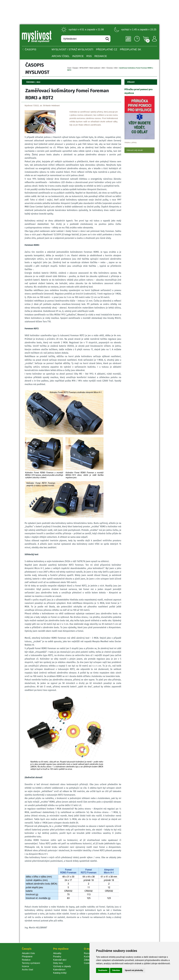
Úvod (69, 68)
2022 (103, 68)
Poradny (57, 957)
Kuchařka (89, 957)
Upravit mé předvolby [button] (134, 970)
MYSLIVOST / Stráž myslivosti (72, 49)
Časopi (75, 68)
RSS (89, 56)
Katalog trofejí (60, 973)
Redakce (101, 56)
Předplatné (27, 957)
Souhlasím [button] (103, 970)
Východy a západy (62, 966)
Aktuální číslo (28, 953)
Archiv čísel (61, 56)
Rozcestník (89, 953)
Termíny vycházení (31, 963)
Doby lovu (58, 963)
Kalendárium (59, 970)
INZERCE (78, 56)
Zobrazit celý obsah (135, 150)
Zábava (88, 960)
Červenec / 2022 (112, 68)
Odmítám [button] (116, 970)
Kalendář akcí (60, 960)
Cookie (88, 963)
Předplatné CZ (107, 49)
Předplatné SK (131, 49)
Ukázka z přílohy (131, 143)
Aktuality (57, 953)
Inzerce (25, 966)
